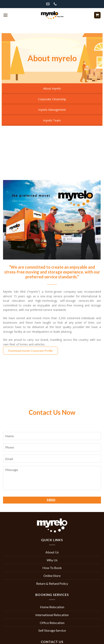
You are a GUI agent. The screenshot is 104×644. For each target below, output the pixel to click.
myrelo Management (52, 110)
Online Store (52, 576)
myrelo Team (52, 120)
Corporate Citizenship (52, 99)
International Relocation (52, 615)
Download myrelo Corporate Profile (30, 351)
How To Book (52, 568)
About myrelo (52, 88)
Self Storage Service (52, 630)
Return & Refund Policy (52, 583)
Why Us (52, 560)
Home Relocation (52, 607)
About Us (52, 552)
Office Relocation (52, 623)
